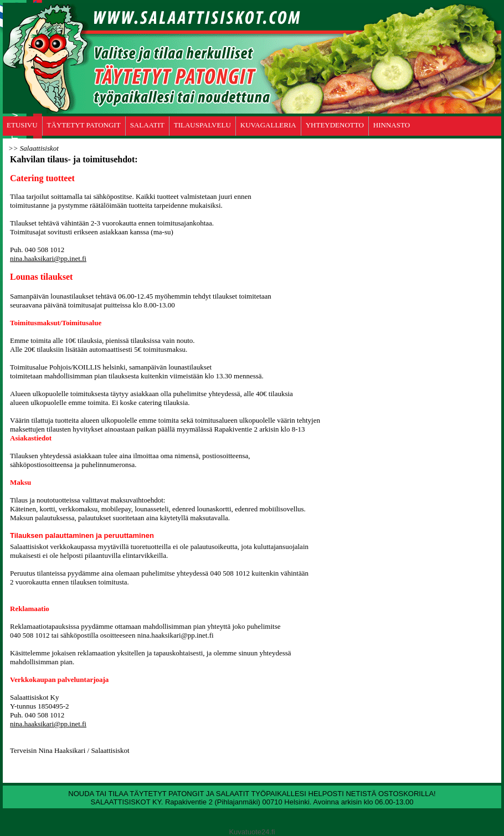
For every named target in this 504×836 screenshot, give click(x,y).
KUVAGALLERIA (268, 125)
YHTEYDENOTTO (335, 125)
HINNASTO (392, 125)
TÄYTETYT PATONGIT (84, 125)
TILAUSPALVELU (202, 125)
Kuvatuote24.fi (252, 832)
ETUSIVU (22, 125)
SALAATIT (147, 125)
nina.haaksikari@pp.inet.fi (48, 258)
